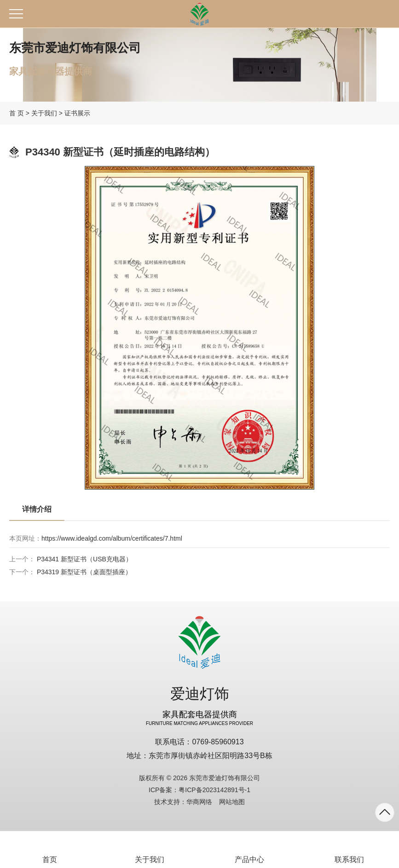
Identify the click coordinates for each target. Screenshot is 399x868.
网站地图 (232, 802)
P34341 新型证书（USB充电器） (84, 559)
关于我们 (44, 113)
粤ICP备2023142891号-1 (214, 790)
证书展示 (77, 113)
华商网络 (199, 802)
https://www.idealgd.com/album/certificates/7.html (112, 538)
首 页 (17, 113)
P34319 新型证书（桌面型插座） (84, 572)
